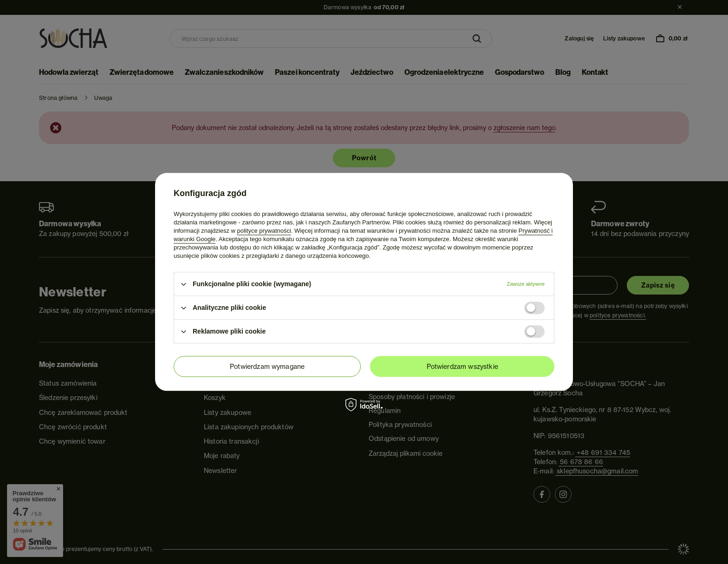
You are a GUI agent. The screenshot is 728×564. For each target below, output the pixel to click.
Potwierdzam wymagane (267, 367)
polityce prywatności (264, 231)
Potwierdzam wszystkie (462, 367)
